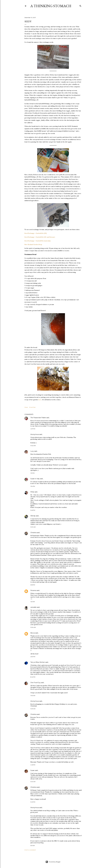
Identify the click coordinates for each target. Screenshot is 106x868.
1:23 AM (33, 602)
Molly (32, 492)
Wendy (33, 516)
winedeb (33, 607)
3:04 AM (33, 782)
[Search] (80, 6)
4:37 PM (33, 429)
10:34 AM (33, 627)
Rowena (33, 590)
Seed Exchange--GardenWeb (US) (36, 233)
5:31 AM (33, 846)
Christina (33, 533)
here (40, 400)
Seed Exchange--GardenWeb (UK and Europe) (40, 237)
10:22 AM (33, 446)
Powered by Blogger (53, 862)
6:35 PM (33, 585)
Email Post (32, 407)
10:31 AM (33, 709)
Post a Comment (30, 850)
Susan (33, 770)
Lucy (32, 451)
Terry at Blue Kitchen (38, 662)
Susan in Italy (35, 479)
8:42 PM (33, 677)
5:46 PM (33, 510)
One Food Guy (35, 683)
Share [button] (26, 407)
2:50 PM (33, 657)
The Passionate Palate (38, 418)
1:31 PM (32, 473)
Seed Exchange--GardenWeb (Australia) (38, 241)
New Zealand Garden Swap (33, 244)
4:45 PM (33, 765)
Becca (33, 633)
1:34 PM (33, 486)
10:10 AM (33, 527)
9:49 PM (33, 802)
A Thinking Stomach (51, 6)
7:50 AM (33, 696)
